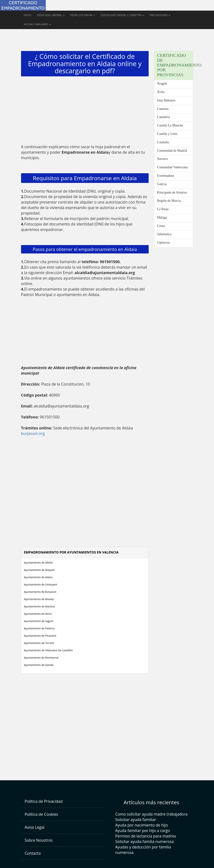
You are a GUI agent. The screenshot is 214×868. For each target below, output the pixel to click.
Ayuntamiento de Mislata (39, 599)
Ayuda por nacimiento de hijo (142, 825)
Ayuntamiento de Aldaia (38, 577)
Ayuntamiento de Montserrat (41, 658)
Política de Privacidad (44, 801)
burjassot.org (33, 433)
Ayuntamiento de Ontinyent (41, 584)
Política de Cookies (41, 814)
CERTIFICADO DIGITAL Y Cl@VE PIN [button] (122, 15)
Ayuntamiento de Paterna (39, 628)
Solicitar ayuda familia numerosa (145, 842)
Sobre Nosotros (39, 840)
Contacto (33, 853)
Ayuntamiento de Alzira (38, 614)
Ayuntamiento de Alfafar (39, 563)
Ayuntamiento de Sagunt (39, 621)
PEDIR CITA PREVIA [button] (82, 15)
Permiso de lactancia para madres (146, 836)
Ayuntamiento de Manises (40, 606)
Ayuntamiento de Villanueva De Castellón (49, 650)
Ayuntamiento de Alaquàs (39, 570)
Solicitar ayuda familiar (136, 820)
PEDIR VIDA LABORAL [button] (51, 15)
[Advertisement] (85, 111)
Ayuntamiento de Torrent (39, 643)
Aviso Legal (35, 827)
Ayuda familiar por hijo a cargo (143, 831)
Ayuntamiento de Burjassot (40, 592)
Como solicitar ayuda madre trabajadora (151, 814)
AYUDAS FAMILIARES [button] (37, 24)
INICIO (28, 15)
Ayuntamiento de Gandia (39, 665)
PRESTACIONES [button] (160, 15)
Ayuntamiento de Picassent (40, 636)
